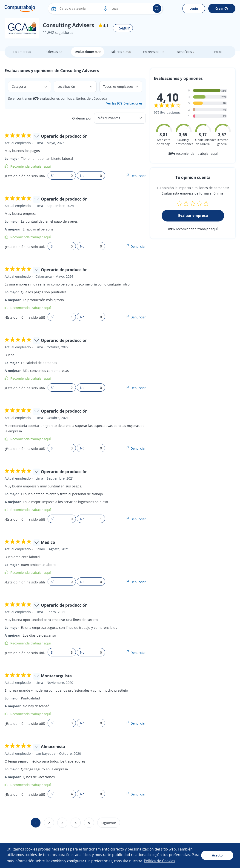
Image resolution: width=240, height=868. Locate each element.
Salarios (121, 52)
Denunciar (138, 176)
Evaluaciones (88, 52)
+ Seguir (123, 28)
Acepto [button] (217, 855)
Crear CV (222, 8)
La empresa (22, 52)
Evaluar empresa (193, 216)
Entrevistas (153, 52)
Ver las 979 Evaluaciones (124, 103)
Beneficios (186, 52)
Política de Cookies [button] (159, 861)
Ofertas (54, 52)
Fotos (218, 52)
